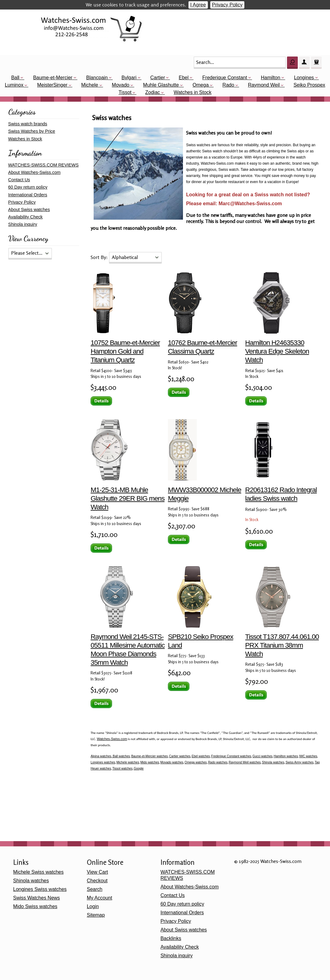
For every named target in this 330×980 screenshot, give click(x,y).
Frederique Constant (225, 78)
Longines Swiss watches (40, 889)
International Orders (28, 195)
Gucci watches (262, 756)
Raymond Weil (264, 85)
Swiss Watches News (37, 898)
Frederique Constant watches (231, 756)
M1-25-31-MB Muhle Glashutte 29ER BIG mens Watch (128, 498)
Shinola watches (273, 762)
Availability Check (26, 217)
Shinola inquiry (23, 224)
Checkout (97, 881)
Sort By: (100, 257)
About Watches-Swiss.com (35, 172)
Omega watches (196, 762)
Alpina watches (101, 756)
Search (95, 889)
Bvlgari (129, 78)
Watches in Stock (193, 92)
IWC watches (308, 756)
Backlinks (171, 938)
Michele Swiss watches (39, 872)
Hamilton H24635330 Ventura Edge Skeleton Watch (277, 351)
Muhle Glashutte (161, 85)
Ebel (184, 78)
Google (139, 768)
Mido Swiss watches (35, 906)
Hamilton (271, 78)
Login (93, 906)
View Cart (97, 872)
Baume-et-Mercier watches (149, 756)
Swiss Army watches (299, 762)
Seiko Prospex (309, 85)
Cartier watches (180, 756)
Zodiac (153, 92)
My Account (100, 898)
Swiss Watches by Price (32, 131)
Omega (200, 85)
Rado (228, 85)
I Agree (198, 5)
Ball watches (121, 756)
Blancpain (97, 78)
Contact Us (19, 180)
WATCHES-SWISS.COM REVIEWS (43, 165)
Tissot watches (122, 768)
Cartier (157, 78)
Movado (120, 85)
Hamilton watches (286, 756)
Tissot (125, 92)
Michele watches (128, 762)
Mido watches (150, 762)
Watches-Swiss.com (112, 739)
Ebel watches (201, 756)
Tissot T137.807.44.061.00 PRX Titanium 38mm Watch (282, 645)
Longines (304, 78)
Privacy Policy (227, 5)
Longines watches (103, 762)
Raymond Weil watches (245, 762)
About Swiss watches (29, 210)
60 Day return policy (28, 187)
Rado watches (218, 762)
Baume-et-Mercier (53, 78)
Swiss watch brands (28, 124)
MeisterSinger (52, 85)
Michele (89, 85)
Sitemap (96, 915)
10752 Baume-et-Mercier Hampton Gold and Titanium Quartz (125, 351)
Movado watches (172, 762)
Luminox (14, 85)
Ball (15, 78)
